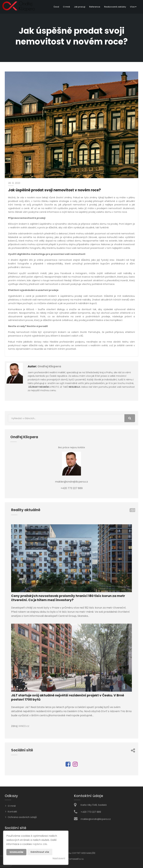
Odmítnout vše (40, 852)
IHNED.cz (24, 726)
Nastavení (59, 858)
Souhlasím (16, 852)
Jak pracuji (80, 7)
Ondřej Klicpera (49, 366)
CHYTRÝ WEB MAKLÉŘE (84, 853)
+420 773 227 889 (91, 812)
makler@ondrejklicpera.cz (96, 819)
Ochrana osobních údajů (22, 817)
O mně (66, 7)
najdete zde (40, 844)
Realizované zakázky (115, 7)
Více (133, 7)
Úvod (56, 7)
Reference (95, 7)
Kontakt (12, 812)
